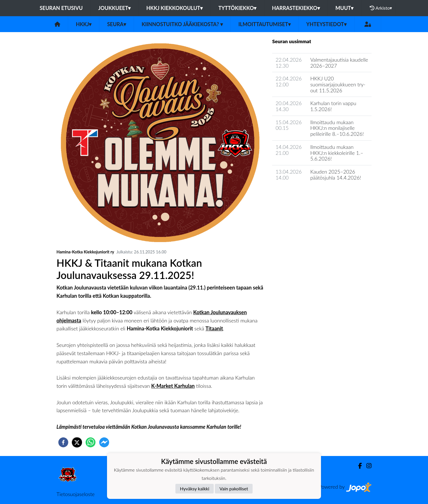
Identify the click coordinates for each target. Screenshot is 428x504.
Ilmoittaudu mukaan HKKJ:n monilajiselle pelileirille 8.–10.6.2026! (337, 128)
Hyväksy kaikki (195, 489)
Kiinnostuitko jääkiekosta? (182, 24)
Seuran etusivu (61, 8)
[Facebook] (358, 466)
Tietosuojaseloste (75, 494)
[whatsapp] (91, 442)
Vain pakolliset (234, 489)
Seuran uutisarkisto (297, 194)
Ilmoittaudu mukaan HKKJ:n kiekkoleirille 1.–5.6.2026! (337, 153)
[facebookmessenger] (104, 442)
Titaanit (214, 328)
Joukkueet (114, 8)
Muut (345, 8)
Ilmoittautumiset (265, 24)
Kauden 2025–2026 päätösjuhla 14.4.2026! (336, 175)
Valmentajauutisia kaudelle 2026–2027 (339, 63)
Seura (117, 24)
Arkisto (381, 8)
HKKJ (84, 24)
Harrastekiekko (296, 8)
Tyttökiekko (237, 8)
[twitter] (77, 442)
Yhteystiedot (326, 24)
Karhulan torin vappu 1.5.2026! (333, 106)
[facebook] (63, 442)
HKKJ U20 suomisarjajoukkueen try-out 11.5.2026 (338, 84)
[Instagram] (367, 466)
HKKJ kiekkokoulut (174, 8)
